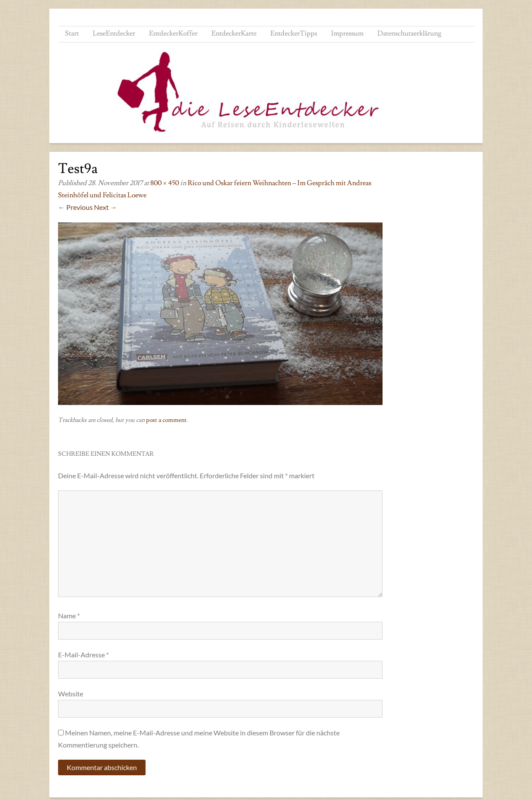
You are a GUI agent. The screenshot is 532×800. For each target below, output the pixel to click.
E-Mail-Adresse (83, 655)
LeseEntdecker (114, 33)
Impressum (347, 33)
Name (69, 616)
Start (72, 33)
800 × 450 (165, 183)
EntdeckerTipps (294, 33)
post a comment (166, 420)
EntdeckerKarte (234, 33)
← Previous (75, 207)
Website (71, 694)
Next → (105, 207)
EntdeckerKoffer (173, 33)
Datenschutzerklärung (409, 33)
